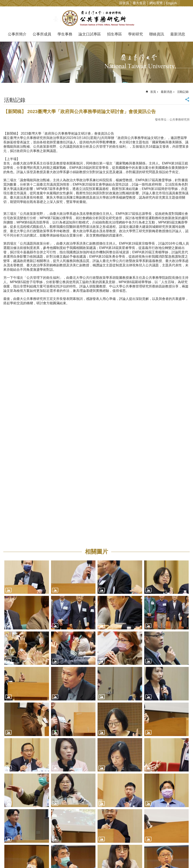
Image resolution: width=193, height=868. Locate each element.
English (172, 3)
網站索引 (190, 3)
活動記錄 (183, 92)
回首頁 (124, 3)
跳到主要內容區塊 (2, 2)
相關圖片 (96, 552)
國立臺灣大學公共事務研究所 (97, 18)
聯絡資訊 (157, 34)
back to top (183, 858)
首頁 (153, 92)
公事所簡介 (17, 34)
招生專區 (114, 34)
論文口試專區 (90, 34)
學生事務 (65, 34)
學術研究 (136, 34)
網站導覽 (156, 3)
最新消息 (178, 34)
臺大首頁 (139, 3)
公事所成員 (42, 34)
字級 (183, 3)
